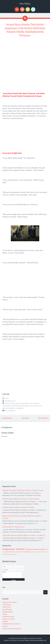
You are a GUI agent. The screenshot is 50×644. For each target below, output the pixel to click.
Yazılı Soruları (7, 605)
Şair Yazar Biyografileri (11, 554)
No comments (10, 411)
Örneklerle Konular (33, 549)
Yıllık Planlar (6, 607)
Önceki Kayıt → (44, 418)
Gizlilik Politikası (8, 612)
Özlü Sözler (9, 403)
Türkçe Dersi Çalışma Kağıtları (12, 629)
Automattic (14, 640)
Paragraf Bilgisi (26, 552)
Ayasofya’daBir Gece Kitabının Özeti (13, 527)
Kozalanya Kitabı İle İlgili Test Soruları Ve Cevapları (18, 507)
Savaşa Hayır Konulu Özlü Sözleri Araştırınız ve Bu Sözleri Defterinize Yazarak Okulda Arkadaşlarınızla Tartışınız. (22, 406)
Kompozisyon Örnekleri (13, 549)
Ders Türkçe (25, 4)
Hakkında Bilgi (10, 401)
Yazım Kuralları (7, 609)
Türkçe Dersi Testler (9, 619)
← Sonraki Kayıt (6, 418)
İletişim (5, 614)
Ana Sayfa (25, 418)
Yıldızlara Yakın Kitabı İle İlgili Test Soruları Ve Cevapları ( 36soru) (23, 490)
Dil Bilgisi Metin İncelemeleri (11, 624)
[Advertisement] (25, 51)
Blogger (39, 638)
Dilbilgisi (5, 621)
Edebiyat (43, 549)
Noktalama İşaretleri (15, 552)
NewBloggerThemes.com (38, 640)
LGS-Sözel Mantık (36, 552)
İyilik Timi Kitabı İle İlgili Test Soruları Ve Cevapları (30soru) (21, 499)
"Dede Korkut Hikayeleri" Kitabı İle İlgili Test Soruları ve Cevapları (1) (24, 535)
